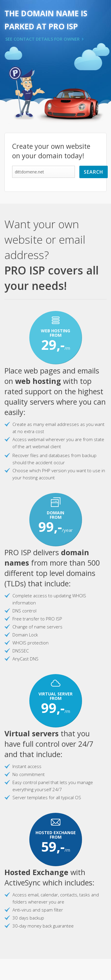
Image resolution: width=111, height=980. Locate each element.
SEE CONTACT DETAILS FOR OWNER (42, 39)
